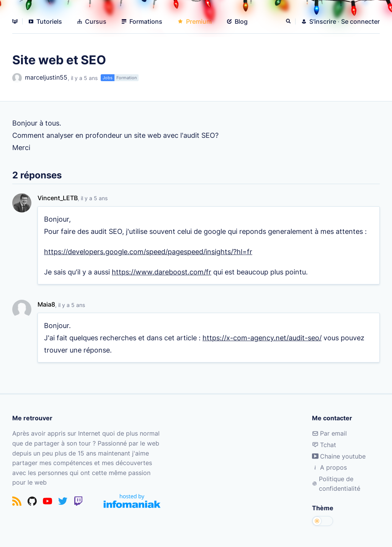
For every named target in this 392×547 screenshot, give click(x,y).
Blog (237, 21)
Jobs (108, 78)
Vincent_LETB (58, 198)
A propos (329, 467)
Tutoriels (45, 21)
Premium (195, 21)
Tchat (324, 445)
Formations (142, 21)
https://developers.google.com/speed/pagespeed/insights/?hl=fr (148, 251)
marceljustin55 (40, 78)
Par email (329, 433)
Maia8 (46, 304)
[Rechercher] (289, 21)
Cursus (92, 21)
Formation (127, 78)
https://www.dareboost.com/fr (162, 272)
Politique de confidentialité (336, 484)
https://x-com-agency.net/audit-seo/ (262, 338)
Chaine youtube (339, 456)
